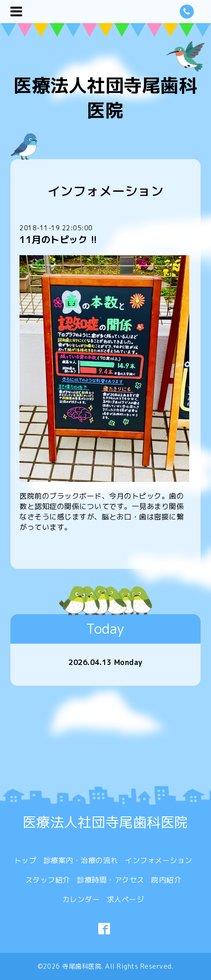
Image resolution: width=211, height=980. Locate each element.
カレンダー (81, 899)
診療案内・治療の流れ (81, 860)
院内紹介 (166, 880)
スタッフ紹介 (48, 880)
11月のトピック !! (58, 239)
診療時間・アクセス (111, 880)
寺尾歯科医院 (82, 966)
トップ (25, 860)
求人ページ (126, 899)
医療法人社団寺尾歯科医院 (105, 98)
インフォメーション (159, 860)
